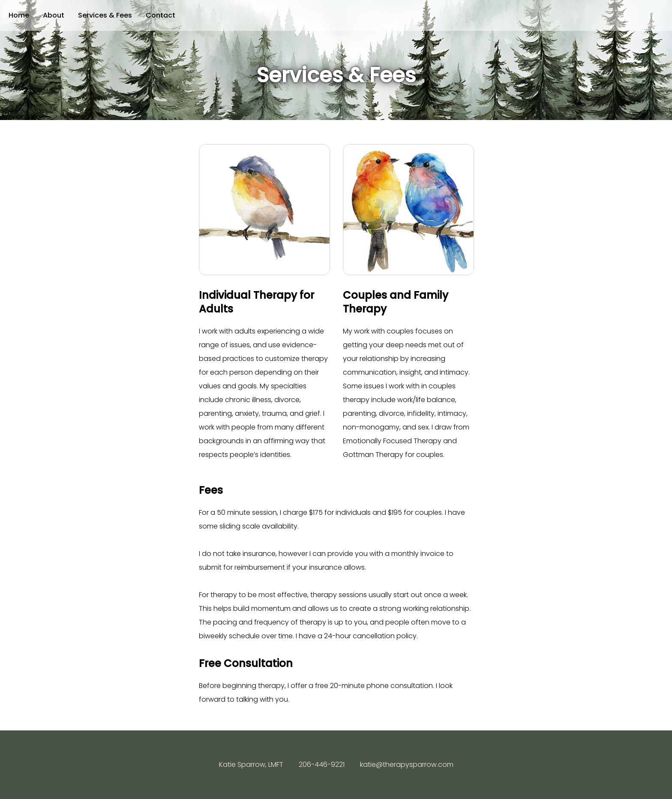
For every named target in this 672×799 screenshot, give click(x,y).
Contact (160, 15)
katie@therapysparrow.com (407, 764)
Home (19, 15)
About (54, 15)
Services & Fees (105, 15)
